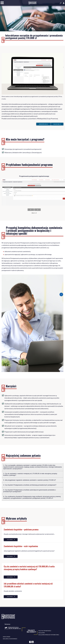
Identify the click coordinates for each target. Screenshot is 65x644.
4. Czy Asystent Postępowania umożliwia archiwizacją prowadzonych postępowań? (30, 485)
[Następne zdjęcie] (37, 210)
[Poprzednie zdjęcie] (31, 210)
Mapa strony (7, 637)
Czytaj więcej (10, 539)
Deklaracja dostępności (10, 639)
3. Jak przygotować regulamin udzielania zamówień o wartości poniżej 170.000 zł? (30, 480)
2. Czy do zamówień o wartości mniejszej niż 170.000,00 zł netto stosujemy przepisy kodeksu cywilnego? (30, 474)
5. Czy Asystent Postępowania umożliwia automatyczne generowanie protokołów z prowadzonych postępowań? (30, 491)
